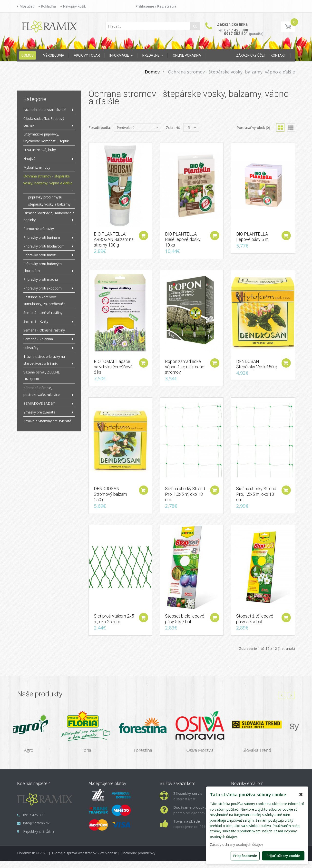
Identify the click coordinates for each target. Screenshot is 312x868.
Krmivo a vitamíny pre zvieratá (47, 421)
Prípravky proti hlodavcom (44, 246)
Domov (152, 72)
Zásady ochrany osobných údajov (236, 844)
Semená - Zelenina (38, 339)
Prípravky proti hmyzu (40, 255)
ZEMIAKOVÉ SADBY (39, 403)
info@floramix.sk (36, 830)
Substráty (31, 348)
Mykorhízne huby (37, 167)
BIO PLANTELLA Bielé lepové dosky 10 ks (183, 241)
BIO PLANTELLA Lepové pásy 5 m (252, 238)
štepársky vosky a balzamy (49, 204)
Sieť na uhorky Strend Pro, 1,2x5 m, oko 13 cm (185, 500)
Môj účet (27, 6)
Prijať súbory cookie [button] (283, 856)
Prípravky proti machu (41, 279)
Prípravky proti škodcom (43, 288)
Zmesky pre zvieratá (39, 412)
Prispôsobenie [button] (245, 856)
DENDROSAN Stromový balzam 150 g (110, 500)
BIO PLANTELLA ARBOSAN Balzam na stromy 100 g (114, 241)
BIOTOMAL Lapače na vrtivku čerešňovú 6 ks (113, 370)
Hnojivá (29, 159)
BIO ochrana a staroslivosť (44, 110)
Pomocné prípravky (39, 229)
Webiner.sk (108, 860)
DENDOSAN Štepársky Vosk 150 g (257, 367)
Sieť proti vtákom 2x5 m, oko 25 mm (114, 626)
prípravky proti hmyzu (45, 197)
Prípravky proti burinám (42, 237)
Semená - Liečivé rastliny (43, 313)
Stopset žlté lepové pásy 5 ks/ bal (255, 626)
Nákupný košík (74, 6)
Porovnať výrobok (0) (253, 128)
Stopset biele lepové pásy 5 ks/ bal (185, 626)
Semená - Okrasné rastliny (44, 330)
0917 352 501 (236, 34)
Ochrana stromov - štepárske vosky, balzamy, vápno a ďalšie (231, 72)
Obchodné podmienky (138, 860)
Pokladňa (48, 6)
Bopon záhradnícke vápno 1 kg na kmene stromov (185, 370)
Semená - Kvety (36, 321)
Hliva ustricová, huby (40, 150)
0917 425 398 (236, 30)
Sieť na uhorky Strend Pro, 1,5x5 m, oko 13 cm (256, 500)
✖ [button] (301, 794)
